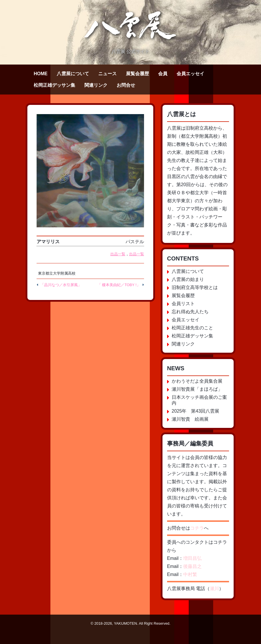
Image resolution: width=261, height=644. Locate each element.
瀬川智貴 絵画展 (190, 419)
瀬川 (214, 589)
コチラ (197, 528)
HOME (41, 74)
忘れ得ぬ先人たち (190, 312)
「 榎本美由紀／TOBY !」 (119, 285)
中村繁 (190, 574)
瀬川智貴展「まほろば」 (197, 389)
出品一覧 (118, 254)
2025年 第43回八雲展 (195, 411)
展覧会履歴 (137, 74)
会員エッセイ (190, 74)
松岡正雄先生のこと (192, 328)
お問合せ (126, 85)
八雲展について (73, 74)
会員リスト (183, 304)
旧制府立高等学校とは (195, 287)
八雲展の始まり (188, 279)
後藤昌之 (192, 566)
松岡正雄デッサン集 (54, 85)
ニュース (107, 74)
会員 (163, 74)
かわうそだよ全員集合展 (197, 381)
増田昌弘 (192, 558)
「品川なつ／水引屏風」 (61, 285)
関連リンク (96, 85)
